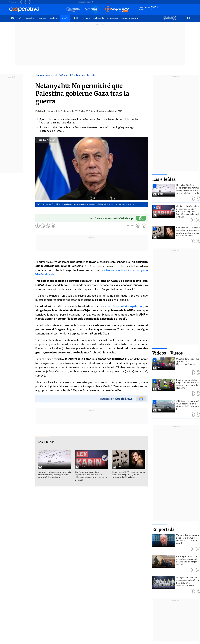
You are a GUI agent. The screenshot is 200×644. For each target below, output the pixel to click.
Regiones (54, 18)
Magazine (30, 18)
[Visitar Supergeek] (174, 21)
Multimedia (99, 18)
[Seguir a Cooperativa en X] (26, 2)
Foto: (40, 140)
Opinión (75, 18)
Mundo (65, 18)
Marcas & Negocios (130, 18)
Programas (113, 18)
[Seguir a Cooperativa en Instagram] (30, 2)
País (19, 18)
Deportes (42, 18)
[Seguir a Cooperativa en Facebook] (22, 2)
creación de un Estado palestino (124, 306)
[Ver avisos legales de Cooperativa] (166, 21)
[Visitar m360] (170, 21)
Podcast (86, 18)
